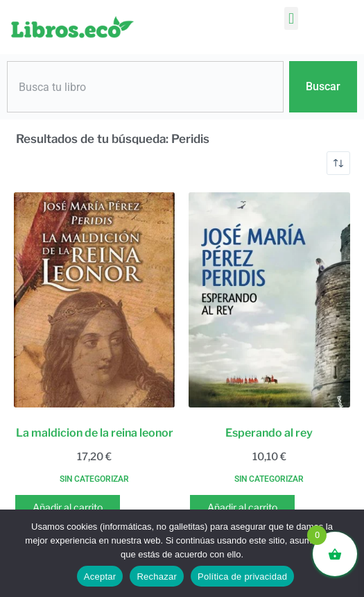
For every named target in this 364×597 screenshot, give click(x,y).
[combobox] (145, 87)
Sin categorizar (94, 479)
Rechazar (157, 577)
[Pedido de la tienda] (338, 163)
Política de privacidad (242, 577)
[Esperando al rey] (269, 300)
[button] (291, 18)
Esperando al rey (269, 433)
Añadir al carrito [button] (68, 507)
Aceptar (100, 577)
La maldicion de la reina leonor (95, 433)
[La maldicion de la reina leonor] (94, 300)
